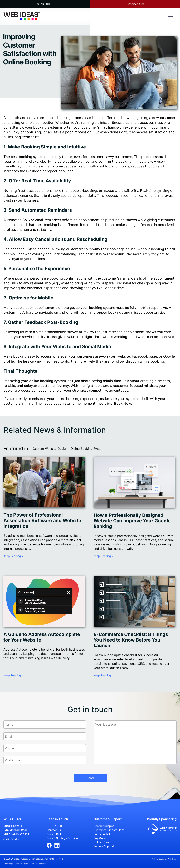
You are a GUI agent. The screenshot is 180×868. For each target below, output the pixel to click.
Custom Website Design (50, 449)
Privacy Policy (22, 864)
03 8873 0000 (42, 4)
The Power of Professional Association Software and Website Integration (42, 521)
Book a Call (54, 834)
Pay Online (100, 838)
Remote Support (104, 846)
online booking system (48, 381)
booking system (46, 127)
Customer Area (135, 4)
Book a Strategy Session (62, 838)
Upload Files (101, 842)
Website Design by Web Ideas (164, 859)
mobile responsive (152, 308)
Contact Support (104, 826)
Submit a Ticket (103, 834)
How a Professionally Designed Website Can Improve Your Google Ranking (132, 521)
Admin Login (8, 864)
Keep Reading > (13, 556)
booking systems (33, 157)
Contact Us (54, 830)
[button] (172, 18)
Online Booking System (87, 449)
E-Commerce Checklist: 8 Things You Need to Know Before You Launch (131, 640)
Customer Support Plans (109, 830)
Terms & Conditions (39, 864)
